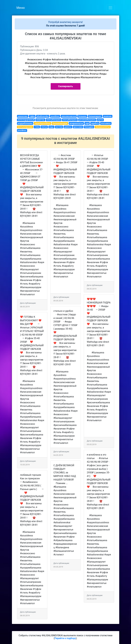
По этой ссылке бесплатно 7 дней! (66, 26)
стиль (37, 127)
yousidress (55, 116)
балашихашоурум (60, 123)
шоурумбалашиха (25, 123)
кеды (51, 127)
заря (87, 123)
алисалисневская (69, 116)
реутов (100, 120)
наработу (95, 123)
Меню (21, 8)
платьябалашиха (70, 120)
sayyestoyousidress (42, 123)
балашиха (82, 116)
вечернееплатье (76, 123)
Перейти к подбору (65, 638)
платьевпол (106, 123)
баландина (89, 127)
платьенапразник (25, 127)
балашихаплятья (103, 127)
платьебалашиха (54, 120)
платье (44, 127)
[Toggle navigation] (110, 8)
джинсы (68, 127)
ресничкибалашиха (87, 120)
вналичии (108, 116)
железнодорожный (26, 120)
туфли (32, 116)
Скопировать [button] (65, 86)
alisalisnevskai (43, 116)
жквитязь (40, 120)
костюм (59, 127)
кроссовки (78, 127)
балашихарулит (95, 116)
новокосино (23, 116)
